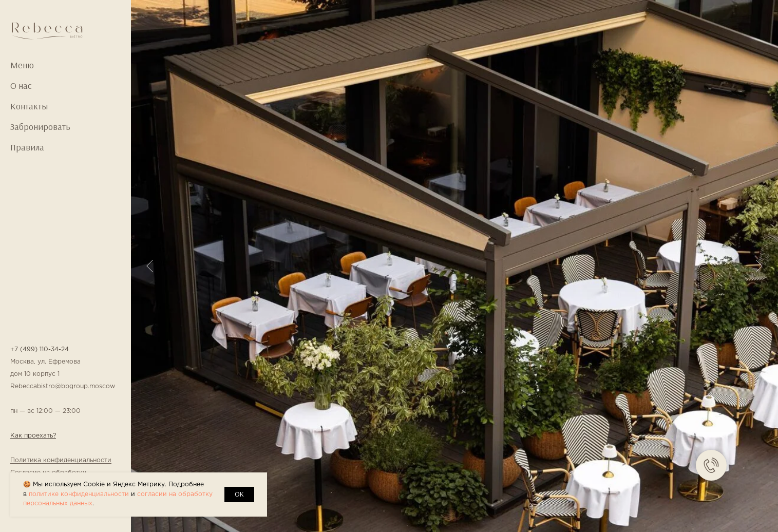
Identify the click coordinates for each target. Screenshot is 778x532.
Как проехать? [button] (33, 436)
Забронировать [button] (40, 127)
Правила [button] (27, 147)
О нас (21, 86)
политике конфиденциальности (79, 494)
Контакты (29, 106)
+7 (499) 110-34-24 (40, 349)
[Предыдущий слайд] (150, 266)
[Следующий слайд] (759, 266)
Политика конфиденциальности (61, 460)
